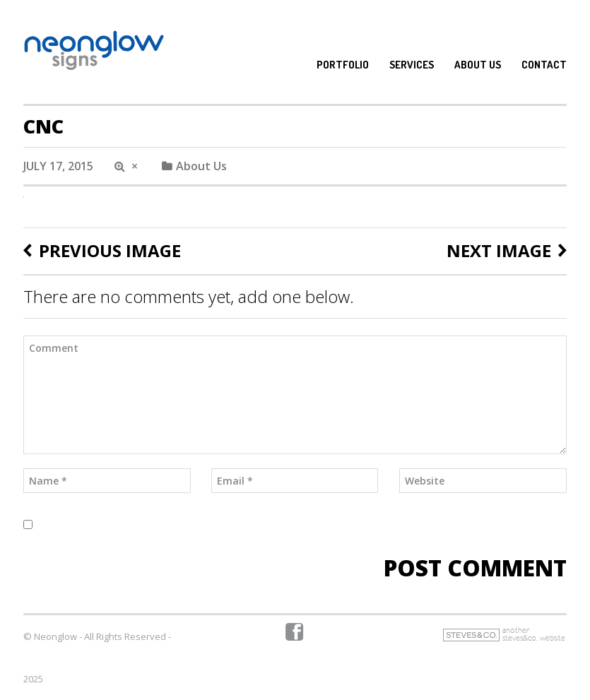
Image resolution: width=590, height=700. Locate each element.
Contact (544, 65)
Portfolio (343, 65)
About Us (478, 65)
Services (412, 65)
